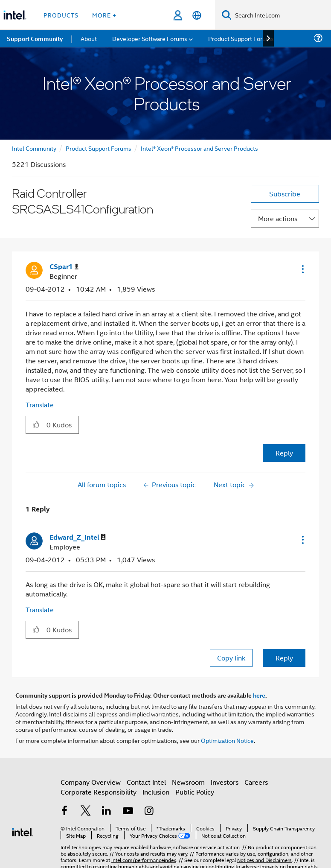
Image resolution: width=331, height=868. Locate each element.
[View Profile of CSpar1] (64, 267)
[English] (197, 15)
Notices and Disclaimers (264, 860)
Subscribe (285, 194)
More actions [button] (278, 218)
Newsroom (188, 782)
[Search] (227, 15)
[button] (302, 269)
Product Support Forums (99, 148)
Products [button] (61, 15)
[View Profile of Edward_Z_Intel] (78, 537)
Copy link (231, 658)
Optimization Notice (227, 740)
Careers (256, 782)
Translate (40, 405)
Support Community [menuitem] (35, 38)
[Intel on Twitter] (86, 811)
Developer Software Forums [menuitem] (150, 38)
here (259, 695)
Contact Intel (146, 782)
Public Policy (195, 792)
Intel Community (34, 148)
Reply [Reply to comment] (284, 658)
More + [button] (104, 15)
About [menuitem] (89, 38)
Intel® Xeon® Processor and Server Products (199, 148)
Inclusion (156, 792)
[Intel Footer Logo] (23, 831)
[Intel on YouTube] (128, 811)
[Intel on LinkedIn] (107, 811)
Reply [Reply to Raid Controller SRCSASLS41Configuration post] (284, 453)
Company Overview (91, 782)
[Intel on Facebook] (64, 811)
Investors (225, 782)
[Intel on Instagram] (149, 811)
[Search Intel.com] (281, 15)
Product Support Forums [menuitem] (241, 38)
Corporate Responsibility (99, 792)
